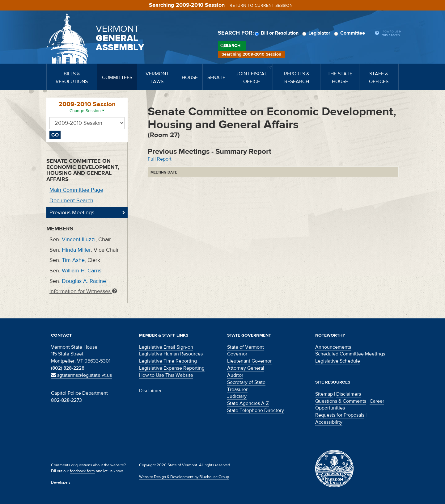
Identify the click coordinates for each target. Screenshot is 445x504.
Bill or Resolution (278, 33)
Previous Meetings (72, 213)
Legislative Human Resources (171, 354)
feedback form (82, 471)
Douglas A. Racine (84, 281)
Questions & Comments (341, 401)
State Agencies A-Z (248, 403)
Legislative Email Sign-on (166, 347)
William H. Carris (82, 271)
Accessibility (329, 422)
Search (232, 46)
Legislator (317, 33)
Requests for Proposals (340, 415)
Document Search (71, 201)
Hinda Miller (76, 250)
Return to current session (261, 6)
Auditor (235, 375)
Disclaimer (150, 391)
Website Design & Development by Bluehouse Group (184, 477)
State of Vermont (246, 347)
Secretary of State (246, 382)
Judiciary (237, 396)
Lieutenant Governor (249, 361)
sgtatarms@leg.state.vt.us (81, 375)
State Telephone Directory (256, 410)
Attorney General (246, 368)
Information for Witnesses (83, 291)
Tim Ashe (73, 260)
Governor (237, 354)
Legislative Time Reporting (168, 361)
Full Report (160, 159)
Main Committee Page (76, 190)
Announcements (333, 347)
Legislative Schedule (338, 361)
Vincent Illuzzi (79, 239)
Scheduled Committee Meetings (350, 354)
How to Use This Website (166, 375)
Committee (350, 33)
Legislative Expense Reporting (172, 368)
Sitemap (324, 394)
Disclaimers (349, 394)
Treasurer (237, 389)
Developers (61, 482)
